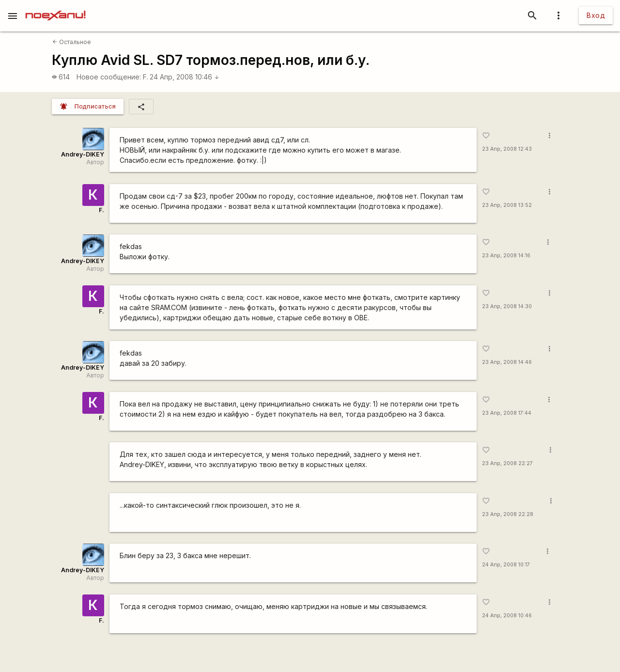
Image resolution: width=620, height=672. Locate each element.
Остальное (72, 42)
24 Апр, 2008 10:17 (506, 565)
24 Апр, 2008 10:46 (185, 77)
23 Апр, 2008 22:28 (508, 514)
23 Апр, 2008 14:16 (506, 256)
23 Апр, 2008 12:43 (507, 149)
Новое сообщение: (109, 77)
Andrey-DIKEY (83, 154)
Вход (596, 15)
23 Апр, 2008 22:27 (507, 463)
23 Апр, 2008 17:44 (507, 413)
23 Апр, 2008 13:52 (507, 205)
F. (146, 77)
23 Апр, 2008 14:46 (507, 362)
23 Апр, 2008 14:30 (507, 306)
